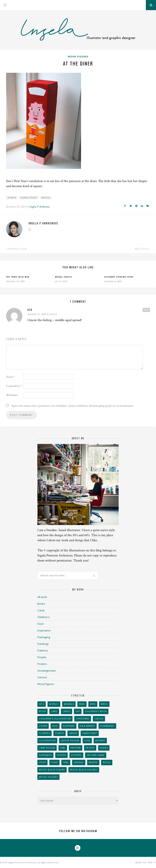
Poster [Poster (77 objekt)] (61, 755)
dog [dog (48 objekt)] (55, 726)
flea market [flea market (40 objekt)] (87, 726)
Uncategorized (46, 671)
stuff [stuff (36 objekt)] (42, 762)
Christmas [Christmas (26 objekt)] (83, 719)
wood (46, 198)
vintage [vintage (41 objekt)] (79, 762)
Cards (41, 610)
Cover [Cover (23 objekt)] (43, 726)
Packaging (44, 637)
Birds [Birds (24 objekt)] (104, 704)
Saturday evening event (119, 277)
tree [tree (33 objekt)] (66, 762)
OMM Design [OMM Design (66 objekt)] (47, 748)
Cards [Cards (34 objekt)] (67, 711)
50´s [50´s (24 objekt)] (42, 704)
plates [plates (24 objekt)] (104, 748)
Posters (42, 664)
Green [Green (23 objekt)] (73, 733)
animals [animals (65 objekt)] (69, 704)
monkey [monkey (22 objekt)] (100, 740)
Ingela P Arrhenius (40, 207)
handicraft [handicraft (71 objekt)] (90, 733)
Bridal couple (64, 277)
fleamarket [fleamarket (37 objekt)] (107, 726)
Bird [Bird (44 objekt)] (93, 704)
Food (40, 624)
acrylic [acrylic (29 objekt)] (54, 704)
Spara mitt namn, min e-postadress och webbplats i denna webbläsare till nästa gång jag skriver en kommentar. (73, 406)
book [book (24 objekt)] (42, 711)
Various (42, 677)
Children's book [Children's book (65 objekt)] (96, 711)
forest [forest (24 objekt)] (60, 733)
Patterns (43, 650)
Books (41, 604)
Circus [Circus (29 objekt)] (99, 719)
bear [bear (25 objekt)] (82, 704)
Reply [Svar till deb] (146, 310)
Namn (10, 377)
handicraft (29, 198)
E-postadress (14, 386)
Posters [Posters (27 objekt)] (76, 755)
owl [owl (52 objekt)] (63, 748)
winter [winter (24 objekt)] (93, 762)
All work (42, 597)
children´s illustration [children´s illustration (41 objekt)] (55, 719)
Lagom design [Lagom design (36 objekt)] (70, 740)
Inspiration (44, 630)
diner (12, 198)
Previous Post (17, 249)
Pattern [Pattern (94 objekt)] (76, 748)
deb (30, 310)
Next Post (142, 249)
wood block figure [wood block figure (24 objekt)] (52, 770)
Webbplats (12, 395)
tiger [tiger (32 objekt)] (54, 762)
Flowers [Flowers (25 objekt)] (44, 733)
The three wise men (18, 277)
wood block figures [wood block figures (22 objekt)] (84, 770)
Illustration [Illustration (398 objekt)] (47, 740)
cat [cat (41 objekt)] (78, 711)
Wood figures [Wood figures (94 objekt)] (48, 777)
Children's (44, 617)
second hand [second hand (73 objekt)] (96, 755)
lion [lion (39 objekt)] (87, 740)
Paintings (43, 644)
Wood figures (78, 56)
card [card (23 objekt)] (54, 711)
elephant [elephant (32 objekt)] (69, 726)
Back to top (146, 862)
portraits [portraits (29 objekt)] (45, 755)
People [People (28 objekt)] (90, 748)
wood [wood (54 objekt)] (107, 762)
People (42, 657)
